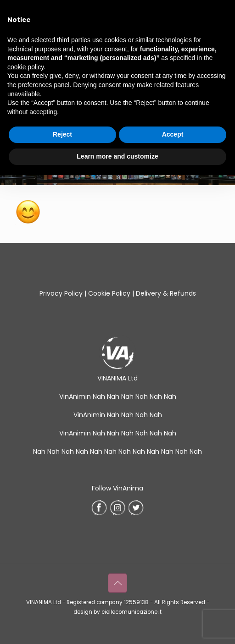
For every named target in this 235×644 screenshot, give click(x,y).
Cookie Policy (109, 293)
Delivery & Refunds (166, 293)
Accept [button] (173, 134)
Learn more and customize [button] (117, 156)
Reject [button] (62, 134)
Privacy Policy (61, 293)
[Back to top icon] (117, 583)
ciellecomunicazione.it (131, 612)
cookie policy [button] (25, 67)
